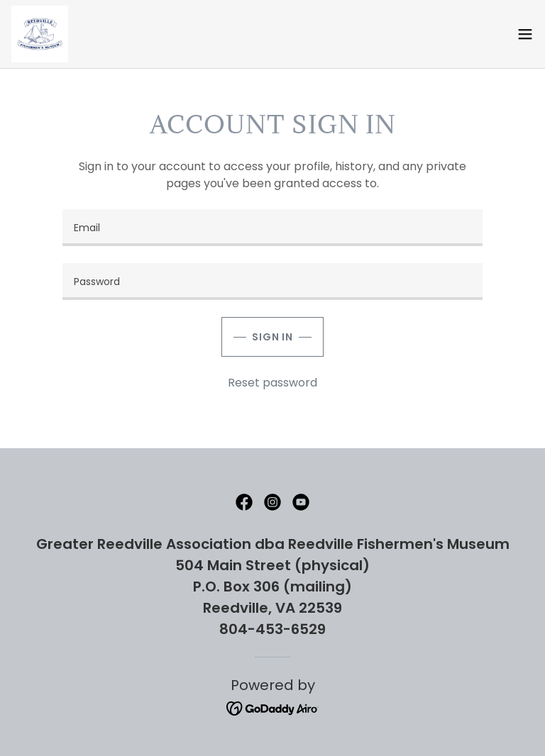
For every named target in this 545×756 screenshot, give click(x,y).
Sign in (272, 337)
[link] (40, 34)
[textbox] (272, 228)
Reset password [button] (272, 383)
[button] (525, 34)
